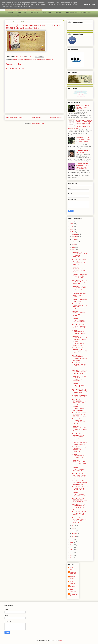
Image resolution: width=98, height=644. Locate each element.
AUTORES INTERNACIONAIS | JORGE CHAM (78, 344)
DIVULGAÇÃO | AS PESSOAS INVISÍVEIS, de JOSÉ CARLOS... (79, 443)
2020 (72, 542)
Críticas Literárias (46, 13)
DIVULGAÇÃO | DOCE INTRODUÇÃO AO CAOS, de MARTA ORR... (79, 507)
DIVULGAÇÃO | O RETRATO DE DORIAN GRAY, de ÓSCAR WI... (79, 338)
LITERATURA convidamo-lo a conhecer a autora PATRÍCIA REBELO (84, 139)
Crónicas (19, 16)
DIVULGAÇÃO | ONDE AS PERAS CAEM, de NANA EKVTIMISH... (80, 488)
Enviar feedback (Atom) (38, 124)
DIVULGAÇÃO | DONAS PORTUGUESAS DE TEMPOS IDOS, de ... (79, 414)
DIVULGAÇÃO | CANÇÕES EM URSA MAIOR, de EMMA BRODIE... (79, 402)
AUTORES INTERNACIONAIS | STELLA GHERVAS (78, 320)
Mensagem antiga (56, 118)
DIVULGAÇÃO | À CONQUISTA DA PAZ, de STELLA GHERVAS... (79, 314)
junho (74, 250)
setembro (75, 242)
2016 (72, 553)
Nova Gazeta (72, 582)
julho (74, 247)
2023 (72, 229)
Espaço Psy (10, 16)
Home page (10, 13)
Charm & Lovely (73, 568)
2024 (72, 227)
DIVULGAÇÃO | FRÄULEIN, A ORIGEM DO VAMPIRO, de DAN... (79, 306)
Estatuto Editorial (22, 13)
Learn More (87, 4)
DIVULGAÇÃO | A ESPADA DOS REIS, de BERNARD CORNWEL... (80, 255)
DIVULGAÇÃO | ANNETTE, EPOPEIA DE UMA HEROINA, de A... (79, 428)
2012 (72, 558)
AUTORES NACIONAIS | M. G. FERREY (79, 300)
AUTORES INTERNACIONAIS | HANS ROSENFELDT (79, 494)
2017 (72, 550)
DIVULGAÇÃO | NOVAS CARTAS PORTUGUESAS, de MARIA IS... (79, 262)
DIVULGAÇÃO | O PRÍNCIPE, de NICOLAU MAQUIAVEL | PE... (79, 350)
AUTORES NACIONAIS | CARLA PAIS (84, 152)
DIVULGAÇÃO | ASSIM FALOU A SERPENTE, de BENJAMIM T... (79, 391)
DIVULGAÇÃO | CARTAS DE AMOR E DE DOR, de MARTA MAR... (79, 372)
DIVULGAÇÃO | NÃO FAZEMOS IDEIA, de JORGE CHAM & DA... (79, 326)
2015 (72, 555)
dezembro (75, 234)
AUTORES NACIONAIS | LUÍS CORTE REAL (79, 396)
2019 (72, 545)
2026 (72, 221)
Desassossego (30, 59)
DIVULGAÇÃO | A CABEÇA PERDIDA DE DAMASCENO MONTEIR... (79, 520)
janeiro (74, 536)
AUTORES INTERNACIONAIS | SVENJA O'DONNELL (79, 385)
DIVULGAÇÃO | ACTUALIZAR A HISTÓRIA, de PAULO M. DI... (79, 269)
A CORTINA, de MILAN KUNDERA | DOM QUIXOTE (83, 107)
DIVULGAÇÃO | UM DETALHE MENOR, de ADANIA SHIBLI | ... (79, 500)
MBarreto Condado (73, 573)
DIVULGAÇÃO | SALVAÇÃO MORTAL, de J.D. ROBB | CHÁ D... (79, 365)
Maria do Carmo (73, 578)
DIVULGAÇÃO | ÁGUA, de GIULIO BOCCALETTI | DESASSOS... (79, 449)
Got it (94, 4)
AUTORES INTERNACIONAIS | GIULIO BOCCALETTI (79, 456)
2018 (72, 547)
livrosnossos (74, 595)
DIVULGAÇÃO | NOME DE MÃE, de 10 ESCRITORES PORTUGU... (79, 378)
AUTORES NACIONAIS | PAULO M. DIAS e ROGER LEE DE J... (79, 276)
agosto (74, 245)
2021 (72, 539)
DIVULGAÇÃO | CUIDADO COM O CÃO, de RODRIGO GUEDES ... (78, 436)
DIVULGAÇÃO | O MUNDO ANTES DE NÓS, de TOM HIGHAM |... (79, 462)
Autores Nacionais (86, 13)
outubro (74, 239)
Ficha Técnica (34, 13)
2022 (72, 232)
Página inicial (36, 118)
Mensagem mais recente (14, 118)
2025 (72, 224)
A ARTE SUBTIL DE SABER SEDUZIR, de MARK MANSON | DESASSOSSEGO (83, 166)
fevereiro (75, 533)
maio (74, 526)
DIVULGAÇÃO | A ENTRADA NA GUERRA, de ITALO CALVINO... (78, 421)
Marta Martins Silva (47, 59)
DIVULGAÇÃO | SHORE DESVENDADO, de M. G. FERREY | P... (79, 288)
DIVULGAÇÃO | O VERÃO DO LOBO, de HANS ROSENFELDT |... (79, 476)
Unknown (73, 586)
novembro (75, 237)
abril (73, 528)
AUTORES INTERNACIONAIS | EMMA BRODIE (78, 409)
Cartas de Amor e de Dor (19, 59)
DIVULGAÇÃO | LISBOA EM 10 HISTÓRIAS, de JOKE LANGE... (79, 483)
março (74, 531)
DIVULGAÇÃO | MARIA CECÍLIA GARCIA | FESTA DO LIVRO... (79, 513)
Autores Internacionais (71, 13)
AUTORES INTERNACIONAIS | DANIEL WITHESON (79, 332)
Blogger (61, 640)
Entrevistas (58, 13)
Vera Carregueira (74, 590)
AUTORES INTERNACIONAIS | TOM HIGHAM (78, 469)
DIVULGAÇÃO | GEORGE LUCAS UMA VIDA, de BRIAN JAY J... (80, 282)
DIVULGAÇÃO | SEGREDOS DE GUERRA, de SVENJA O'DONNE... (79, 358)
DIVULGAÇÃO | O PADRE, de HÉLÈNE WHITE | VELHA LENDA (79, 294)
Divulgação (38, 59)
